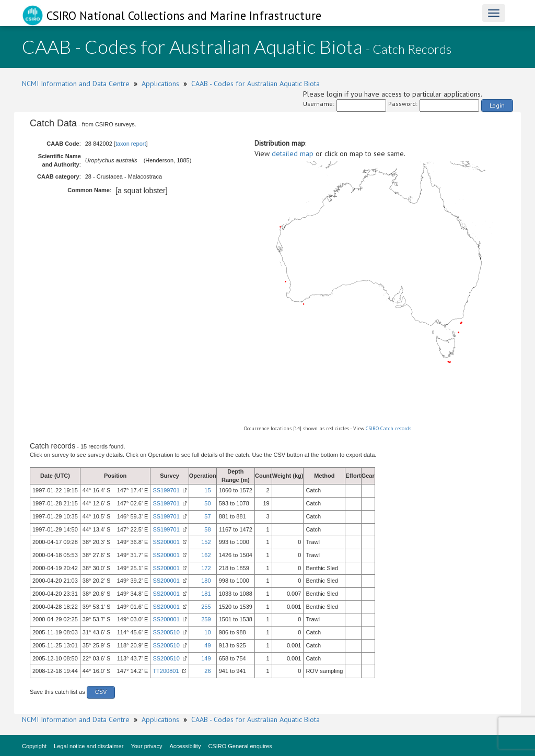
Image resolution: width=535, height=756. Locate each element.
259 (206, 619)
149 (206, 658)
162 (206, 555)
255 (206, 607)
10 (207, 632)
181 (206, 594)
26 (207, 671)
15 (207, 490)
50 (207, 503)
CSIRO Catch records (388, 428)
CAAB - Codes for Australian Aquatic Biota (255, 84)
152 (206, 542)
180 (206, 581)
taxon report (131, 144)
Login (497, 105)
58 (207, 529)
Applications (160, 84)
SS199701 (166, 490)
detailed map (293, 153)
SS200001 (166, 542)
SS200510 (166, 632)
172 (206, 568)
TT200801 (166, 671)
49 (207, 645)
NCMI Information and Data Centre (76, 84)
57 (207, 516)
